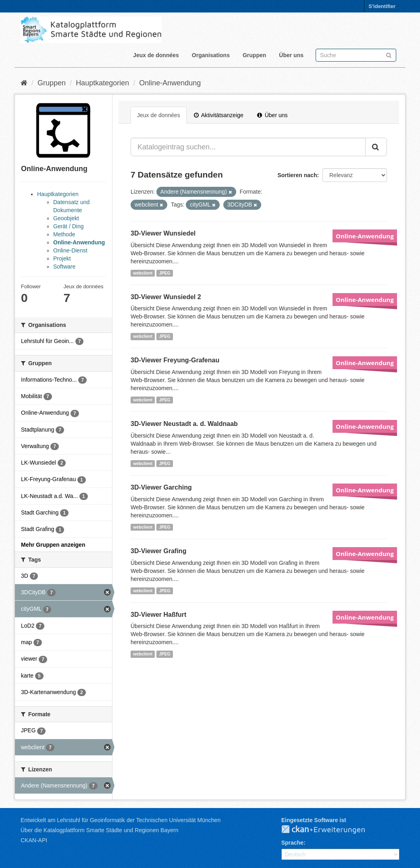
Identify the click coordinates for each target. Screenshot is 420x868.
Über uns (291, 55)
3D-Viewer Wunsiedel (163, 233)
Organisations (211, 55)
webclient (143, 273)
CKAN (330, 830)
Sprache (292, 843)
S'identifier (382, 6)
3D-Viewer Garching (161, 487)
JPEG (165, 273)
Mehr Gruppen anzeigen (53, 545)
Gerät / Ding (68, 226)
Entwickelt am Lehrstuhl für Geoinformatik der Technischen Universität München (121, 820)
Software (64, 267)
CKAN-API (34, 840)
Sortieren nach (297, 175)
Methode (64, 234)
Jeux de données (156, 55)
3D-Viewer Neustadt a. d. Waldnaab (184, 424)
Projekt (62, 258)
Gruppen (254, 55)
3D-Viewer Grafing (158, 551)
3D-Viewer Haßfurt (158, 615)
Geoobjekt (66, 218)
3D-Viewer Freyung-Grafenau (175, 360)
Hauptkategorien (102, 83)
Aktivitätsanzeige (219, 115)
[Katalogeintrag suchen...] (248, 147)
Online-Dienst (70, 250)
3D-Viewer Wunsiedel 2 (166, 297)
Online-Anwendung (170, 83)
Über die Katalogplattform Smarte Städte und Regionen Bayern (99, 830)
